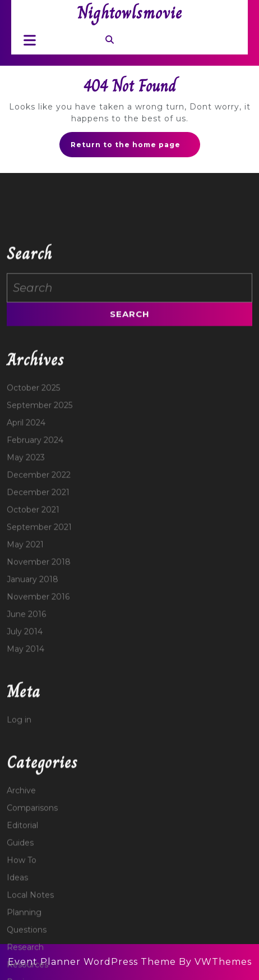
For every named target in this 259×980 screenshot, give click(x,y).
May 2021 (25, 631)
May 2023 (26, 544)
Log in (19, 806)
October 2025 (33, 474)
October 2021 (33, 596)
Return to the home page (135, 148)
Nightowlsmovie (129, 13)
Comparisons (32, 894)
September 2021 (39, 613)
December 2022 (39, 561)
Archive (21, 877)
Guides (20, 929)
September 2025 (40, 491)
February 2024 (35, 526)
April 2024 (26, 509)
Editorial (22, 911)
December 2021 (38, 578)
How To (22, 946)
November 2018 (39, 648)
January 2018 (33, 666)
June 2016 (26, 700)
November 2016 (38, 683)
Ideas (17, 964)
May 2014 (26, 735)
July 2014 (25, 718)
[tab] (27, 40)
